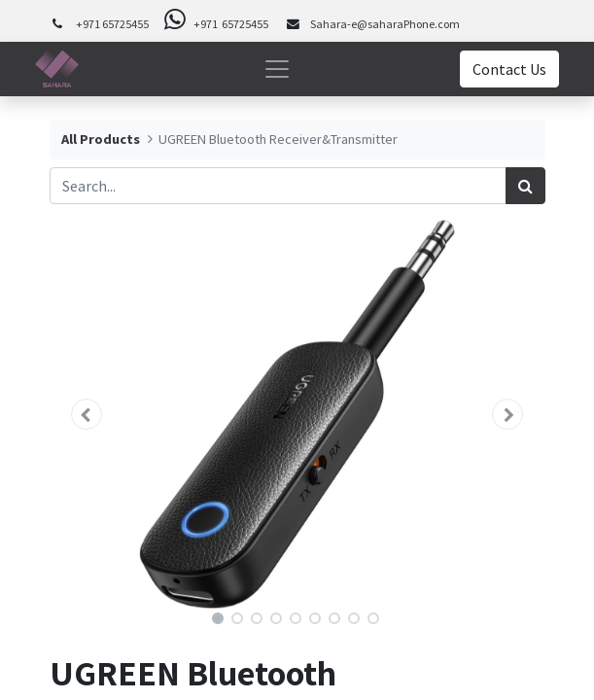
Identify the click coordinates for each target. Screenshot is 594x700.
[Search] (525, 186)
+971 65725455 (112, 24)
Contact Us (509, 69)
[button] (87, 414)
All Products (101, 139)
